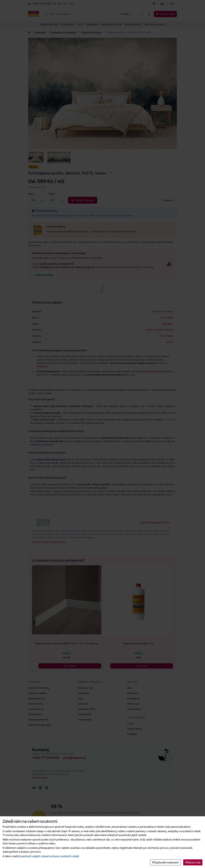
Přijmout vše (193, 862)
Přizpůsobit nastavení (165, 862)
